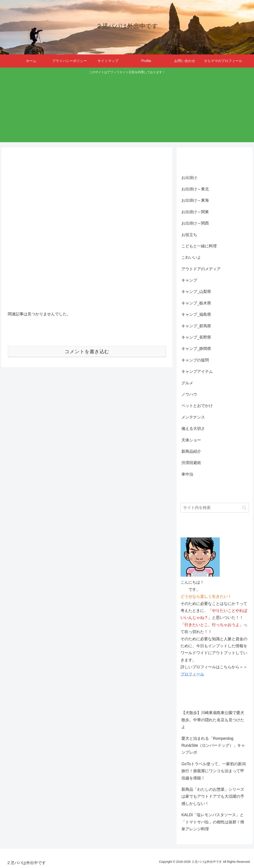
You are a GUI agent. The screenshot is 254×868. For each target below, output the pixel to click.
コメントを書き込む (87, 352)
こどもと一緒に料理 (199, 246)
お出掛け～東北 (195, 189)
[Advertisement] (127, 108)
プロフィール (192, 674)
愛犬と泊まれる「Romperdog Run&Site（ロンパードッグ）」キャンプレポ (213, 746)
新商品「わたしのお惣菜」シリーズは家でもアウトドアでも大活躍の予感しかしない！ (213, 796)
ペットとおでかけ (197, 406)
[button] (244, 508)
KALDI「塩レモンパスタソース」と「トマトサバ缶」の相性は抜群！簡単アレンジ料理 (213, 822)
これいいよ (191, 257)
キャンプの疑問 (195, 360)
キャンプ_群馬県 (196, 326)
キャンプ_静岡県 (196, 349)
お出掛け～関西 (195, 223)
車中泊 (187, 474)
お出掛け (189, 178)
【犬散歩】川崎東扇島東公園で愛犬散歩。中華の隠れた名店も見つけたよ (213, 720)
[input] (215, 508)
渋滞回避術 (191, 463)
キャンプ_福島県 (196, 314)
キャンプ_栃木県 (196, 303)
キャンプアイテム (197, 372)
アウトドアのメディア (201, 269)
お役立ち (189, 235)
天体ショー (191, 440)
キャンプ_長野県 (196, 337)
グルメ (187, 383)
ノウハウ (189, 394)
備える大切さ (193, 429)
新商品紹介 (191, 451)
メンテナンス (193, 417)
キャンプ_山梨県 (196, 292)
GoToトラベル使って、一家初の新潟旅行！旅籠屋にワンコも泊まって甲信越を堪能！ (214, 771)
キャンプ (189, 280)
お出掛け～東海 (195, 200)
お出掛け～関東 (195, 212)
